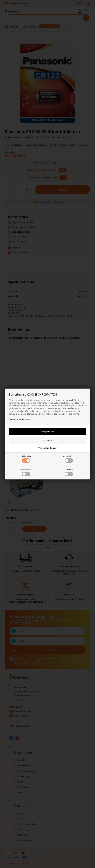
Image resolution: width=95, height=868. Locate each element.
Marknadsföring (69, 459)
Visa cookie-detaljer (48, 448)
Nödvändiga (26, 459)
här (78, 414)
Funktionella (26, 472)
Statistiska (69, 472)
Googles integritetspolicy (20, 419)
